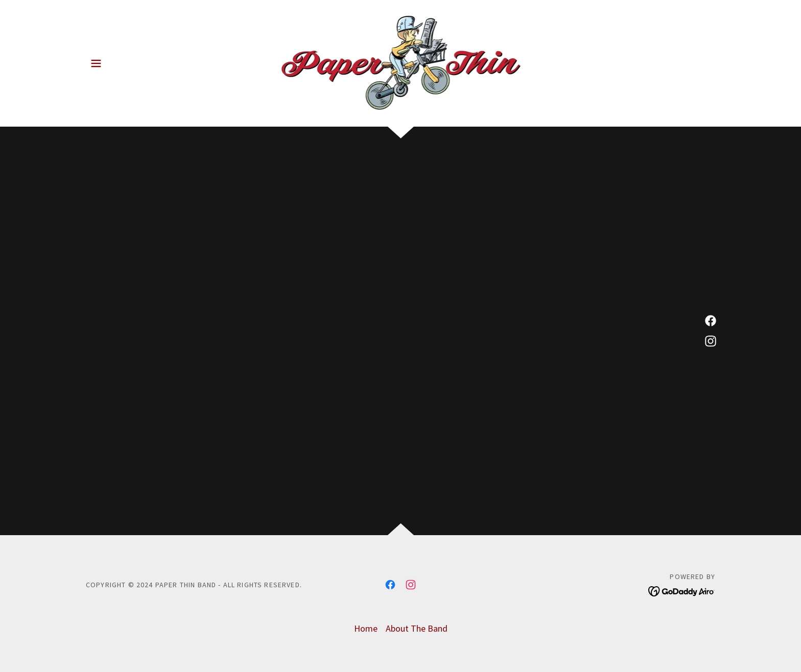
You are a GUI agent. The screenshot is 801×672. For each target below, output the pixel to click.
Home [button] (366, 628)
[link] (401, 62)
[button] (96, 63)
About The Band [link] (417, 628)
